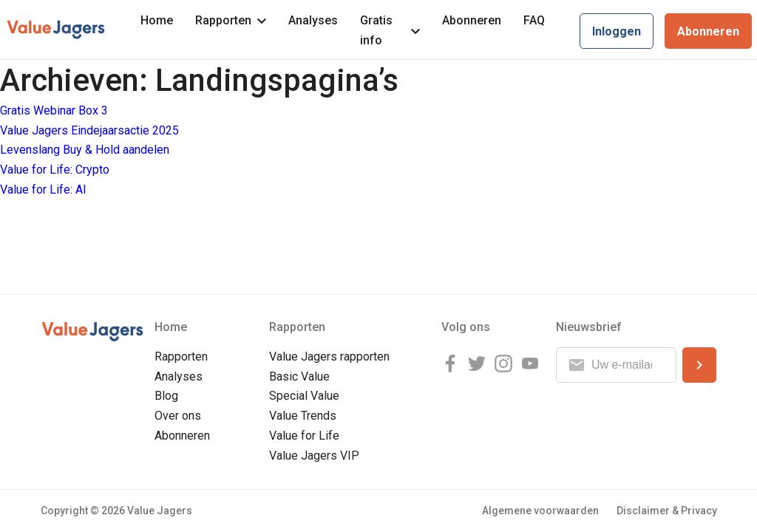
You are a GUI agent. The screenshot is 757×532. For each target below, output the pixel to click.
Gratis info (390, 30)
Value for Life (304, 436)
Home (157, 20)
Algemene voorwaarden (540, 511)
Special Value (304, 396)
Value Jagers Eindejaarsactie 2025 (89, 130)
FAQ (534, 20)
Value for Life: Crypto (55, 170)
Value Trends (303, 416)
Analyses (313, 20)
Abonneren (472, 20)
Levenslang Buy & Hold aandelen (85, 150)
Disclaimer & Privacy (667, 511)
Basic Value (299, 376)
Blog (166, 396)
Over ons (178, 416)
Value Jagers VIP (314, 456)
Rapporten (231, 20)
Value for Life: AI (43, 190)
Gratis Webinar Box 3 (54, 110)
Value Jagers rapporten (329, 357)
